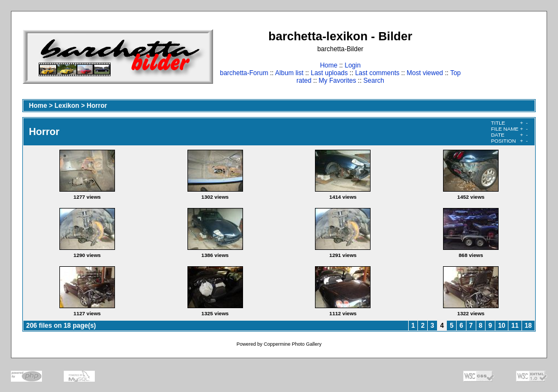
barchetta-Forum (244, 73)
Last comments (377, 73)
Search (374, 81)
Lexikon (67, 106)
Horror (97, 106)
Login (352, 65)
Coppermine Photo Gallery (293, 344)
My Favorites (338, 81)
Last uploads (329, 73)
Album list (289, 73)
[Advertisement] (502, 56)
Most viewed (425, 73)
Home (329, 65)
